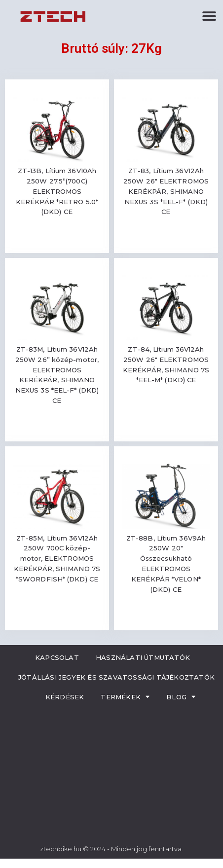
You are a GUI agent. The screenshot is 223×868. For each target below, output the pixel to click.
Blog (181, 697)
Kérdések (65, 697)
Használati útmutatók (143, 657)
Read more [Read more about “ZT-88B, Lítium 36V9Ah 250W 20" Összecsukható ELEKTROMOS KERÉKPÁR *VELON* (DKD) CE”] (166, 618)
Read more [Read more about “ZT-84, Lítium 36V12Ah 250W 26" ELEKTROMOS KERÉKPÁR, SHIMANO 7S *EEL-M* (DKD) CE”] (166, 409)
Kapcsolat (57, 657)
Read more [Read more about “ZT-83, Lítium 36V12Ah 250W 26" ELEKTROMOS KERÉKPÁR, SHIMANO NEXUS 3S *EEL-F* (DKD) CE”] (166, 241)
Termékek (125, 697)
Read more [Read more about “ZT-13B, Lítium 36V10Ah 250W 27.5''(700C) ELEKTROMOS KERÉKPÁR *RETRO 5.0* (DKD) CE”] (57, 241)
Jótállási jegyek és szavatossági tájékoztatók (116, 677)
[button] (209, 16)
